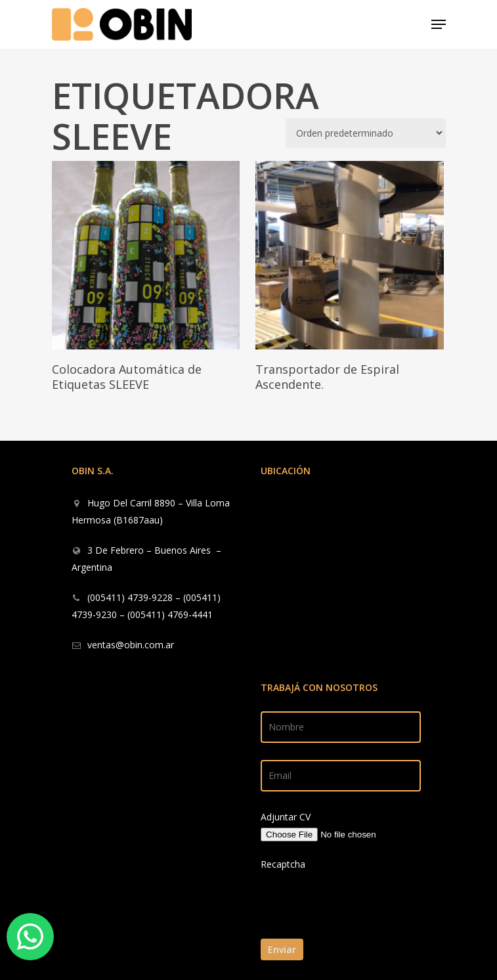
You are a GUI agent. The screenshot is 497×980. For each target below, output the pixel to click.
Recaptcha (283, 864)
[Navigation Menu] (439, 24)
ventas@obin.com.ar (131, 645)
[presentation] (351, 930)
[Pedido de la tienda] (366, 133)
